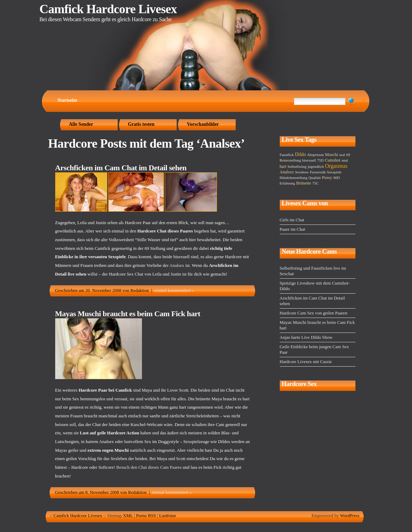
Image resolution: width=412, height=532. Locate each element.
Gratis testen (141, 124)
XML (128, 515)
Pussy (327, 178)
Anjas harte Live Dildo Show (306, 337)
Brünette (304, 183)
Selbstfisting (297, 166)
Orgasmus (336, 166)
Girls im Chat (292, 220)
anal (345, 160)
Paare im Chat (293, 229)
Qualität (315, 178)
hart (283, 166)
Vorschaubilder (203, 124)
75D (320, 160)
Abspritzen (316, 155)
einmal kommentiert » (174, 290)
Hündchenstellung (294, 178)
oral (342, 155)
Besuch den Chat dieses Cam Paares (149, 467)
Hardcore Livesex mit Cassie (306, 362)
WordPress (350, 515)
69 (348, 155)
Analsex (177, 265)
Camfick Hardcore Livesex (108, 9)
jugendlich (316, 166)
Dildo (301, 154)
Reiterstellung (291, 160)
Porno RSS (146, 515)
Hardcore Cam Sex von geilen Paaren (314, 313)
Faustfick (287, 155)
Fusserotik (318, 172)
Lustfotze (167, 515)
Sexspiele (334, 172)
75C (316, 183)
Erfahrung (288, 183)
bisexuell (309, 160)
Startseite (68, 100)
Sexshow (302, 172)
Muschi (331, 155)
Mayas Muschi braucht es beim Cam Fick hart (128, 314)
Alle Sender (81, 124)
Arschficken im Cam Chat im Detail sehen (121, 168)
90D (337, 178)
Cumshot (333, 160)
